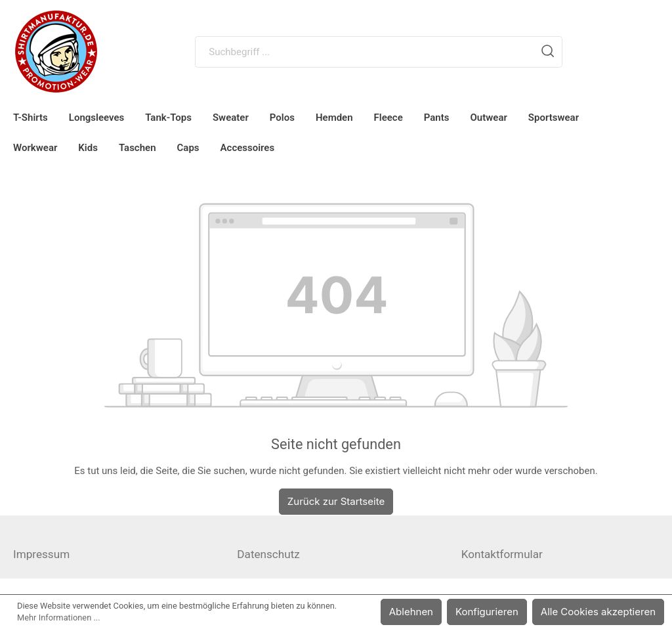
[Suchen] (548, 52)
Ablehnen (423, 612)
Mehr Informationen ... (59, 618)
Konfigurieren (496, 612)
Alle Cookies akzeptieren (601, 612)
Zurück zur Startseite (336, 501)
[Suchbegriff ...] (365, 52)
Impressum (41, 554)
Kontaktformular (502, 554)
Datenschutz (268, 554)
